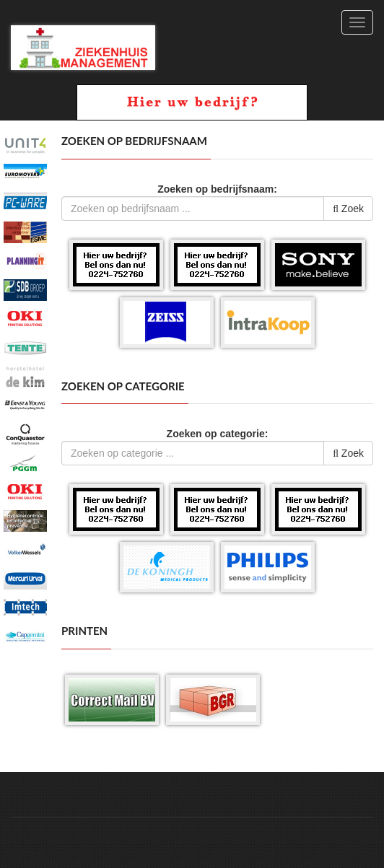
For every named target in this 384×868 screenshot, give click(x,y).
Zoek (348, 209)
